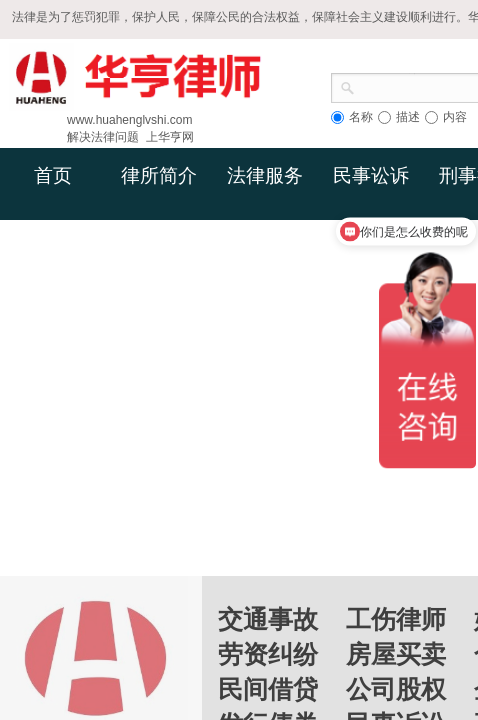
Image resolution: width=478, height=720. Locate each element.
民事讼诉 (371, 175)
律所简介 (159, 175)
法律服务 (265, 175)
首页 (53, 175)
